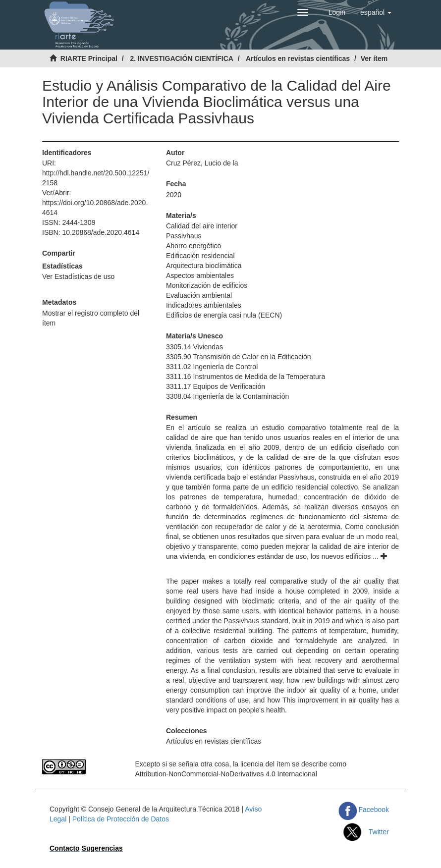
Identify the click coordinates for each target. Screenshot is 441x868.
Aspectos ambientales (200, 275)
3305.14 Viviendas (194, 347)
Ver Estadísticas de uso (78, 276)
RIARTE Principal (89, 58)
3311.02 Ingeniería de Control (212, 367)
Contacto (65, 848)
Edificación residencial (200, 256)
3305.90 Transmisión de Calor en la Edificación (239, 357)
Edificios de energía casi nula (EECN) (224, 315)
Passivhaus (184, 236)
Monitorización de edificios (207, 285)
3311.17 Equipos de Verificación (216, 386)
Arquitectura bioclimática (204, 266)
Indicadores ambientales (204, 305)
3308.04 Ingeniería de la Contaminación (227, 396)
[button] (376, 12)
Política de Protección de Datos (121, 819)
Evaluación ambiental (199, 295)
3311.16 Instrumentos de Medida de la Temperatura (246, 377)
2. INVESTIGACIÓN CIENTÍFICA (181, 58)
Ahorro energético (193, 246)
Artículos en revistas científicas (298, 58)
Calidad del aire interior (202, 226)
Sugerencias (102, 848)
